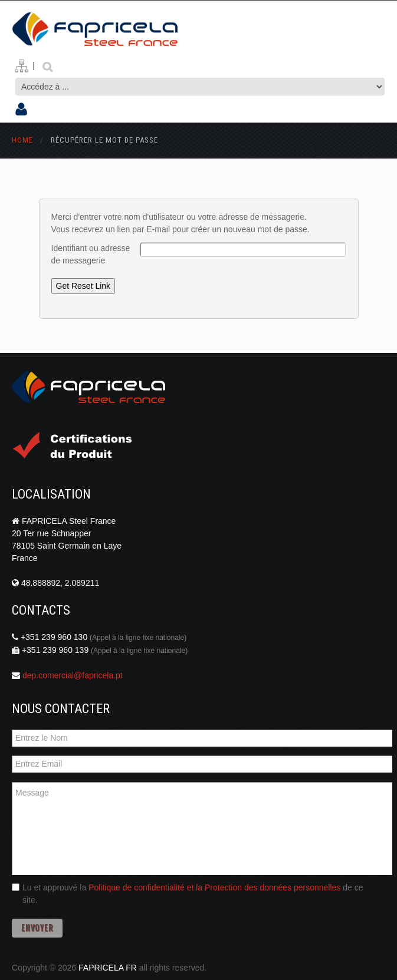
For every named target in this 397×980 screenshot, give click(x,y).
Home (22, 140)
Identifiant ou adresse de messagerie (91, 254)
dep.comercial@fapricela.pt (73, 675)
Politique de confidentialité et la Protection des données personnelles (214, 887)
